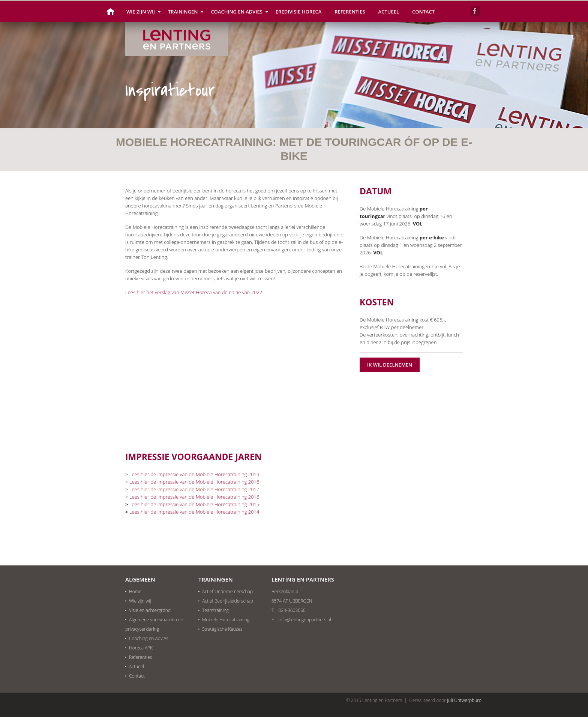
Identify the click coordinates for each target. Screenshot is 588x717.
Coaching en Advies (236, 12)
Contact (423, 12)
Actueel (389, 12)
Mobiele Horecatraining (226, 620)
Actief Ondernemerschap (227, 591)
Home (113, 12)
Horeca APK (141, 648)
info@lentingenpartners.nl (305, 620)
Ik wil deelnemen (390, 365)
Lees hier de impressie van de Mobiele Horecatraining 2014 (194, 512)
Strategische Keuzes (222, 629)
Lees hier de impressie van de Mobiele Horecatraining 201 (193, 474)
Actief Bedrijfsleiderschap (228, 601)
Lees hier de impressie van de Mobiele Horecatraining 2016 (194, 497)
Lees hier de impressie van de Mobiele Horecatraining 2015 (194, 504)
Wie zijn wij (141, 12)
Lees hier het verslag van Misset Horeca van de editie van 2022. (194, 292)
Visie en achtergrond (150, 610)
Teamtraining (215, 610)
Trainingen (183, 12)
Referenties (350, 12)
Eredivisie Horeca (299, 12)
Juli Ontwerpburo (464, 700)
